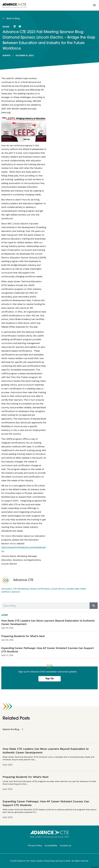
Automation (7, 589)
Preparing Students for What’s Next (23, 636)
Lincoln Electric (58, 589)
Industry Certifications (40, 589)
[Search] (94, 606)
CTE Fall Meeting (21, 589)
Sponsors (16, 592)
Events (7, 55)
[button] (94, 5)
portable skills (73, 589)
